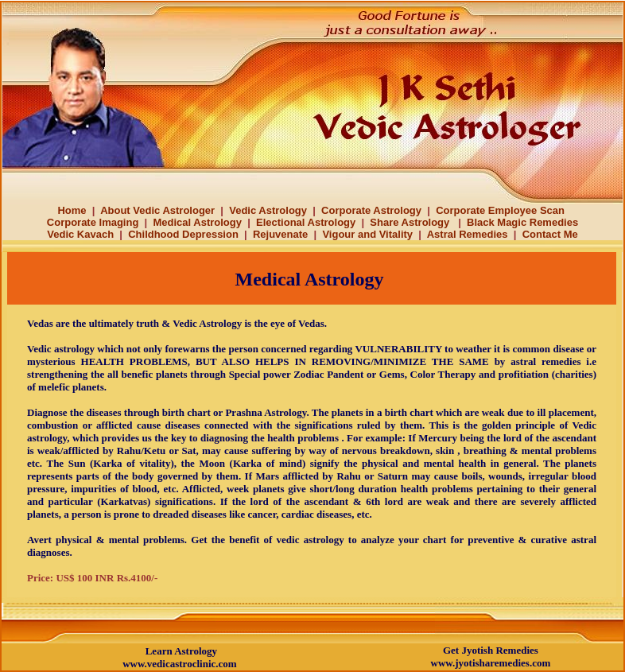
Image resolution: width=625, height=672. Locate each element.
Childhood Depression (183, 234)
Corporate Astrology (371, 210)
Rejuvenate (280, 234)
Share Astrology (410, 222)
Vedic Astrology (268, 210)
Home (72, 210)
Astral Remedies (468, 234)
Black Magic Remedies (522, 222)
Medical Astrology (197, 222)
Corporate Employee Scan (500, 210)
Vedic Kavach (80, 234)
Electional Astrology (306, 222)
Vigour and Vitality (367, 234)
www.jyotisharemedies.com (491, 663)
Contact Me (550, 234)
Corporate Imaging (93, 222)
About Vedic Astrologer (157, 210)
